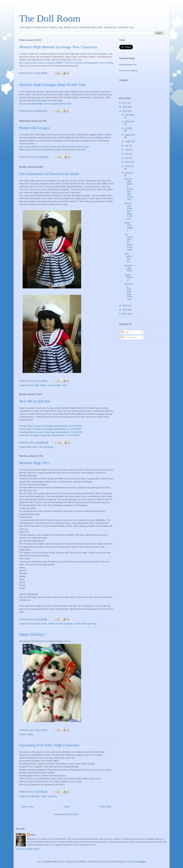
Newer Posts (28, 807)
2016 (125, 107)
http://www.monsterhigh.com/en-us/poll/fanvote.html (45, 104)
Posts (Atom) (73, 814)
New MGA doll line (35, 401)
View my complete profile (28, 849)
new (40, 447)
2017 (125, 103)
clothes (43, 385)
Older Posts (106, 807)
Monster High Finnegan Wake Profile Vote (52, 85)
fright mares (41, 624)
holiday (30, 734)
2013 (125, 310)
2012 (125, 314)
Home (67, 807)
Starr (33, 835)
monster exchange (64, 624)
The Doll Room (50, 18)
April (127, 158)
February (129, 166)
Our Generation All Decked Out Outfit (49, 174)
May (127, 154)
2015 (125, 111)
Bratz (29, 447)
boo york (31, 624)
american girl (33, 385)
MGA (35, 447)
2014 (125, 305)
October (129, 128)
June (128, 150)
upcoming (48, 447)
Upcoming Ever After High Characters (49, 745)
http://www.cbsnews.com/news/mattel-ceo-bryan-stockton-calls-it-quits (54, 147)
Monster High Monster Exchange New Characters (58, 47)
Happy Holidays (32, 634)
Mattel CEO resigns (35, 128)
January (129, 173)
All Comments (129, 337)
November (130, 121)
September (130, 135)
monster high (80, 624)
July (127, 146)
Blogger (142, 862)
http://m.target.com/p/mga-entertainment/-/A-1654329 (56, 432)
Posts (125, 332)
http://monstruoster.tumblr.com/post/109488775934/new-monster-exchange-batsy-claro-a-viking (66, 63)
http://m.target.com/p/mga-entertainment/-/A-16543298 (55, 426)
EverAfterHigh (33, 796)
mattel (51, 624)
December (130, 115)
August (129, 141)
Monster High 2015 (34, 463)
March (128, 162)
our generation (54, 385)
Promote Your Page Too (129, 71)
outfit (65, 385)
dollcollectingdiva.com (128, 64)
